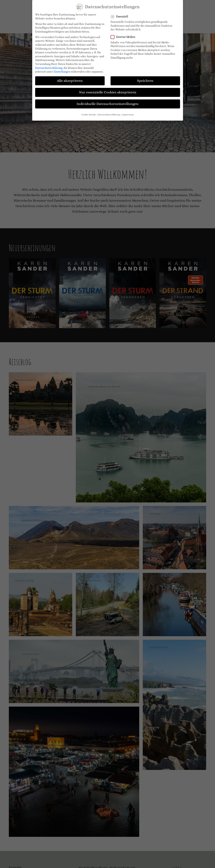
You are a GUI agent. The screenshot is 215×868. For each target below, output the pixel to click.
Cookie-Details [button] (89, 115)
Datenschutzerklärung (49, 68)
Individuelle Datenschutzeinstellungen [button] (107, 104)
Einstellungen (62, 72)
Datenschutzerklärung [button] (109, 115)
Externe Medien (124, 37)
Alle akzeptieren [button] (70, 81)
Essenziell (121, 17)
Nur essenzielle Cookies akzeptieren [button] (108, 92)
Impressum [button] (128, 115)
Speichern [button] (145, 81)
